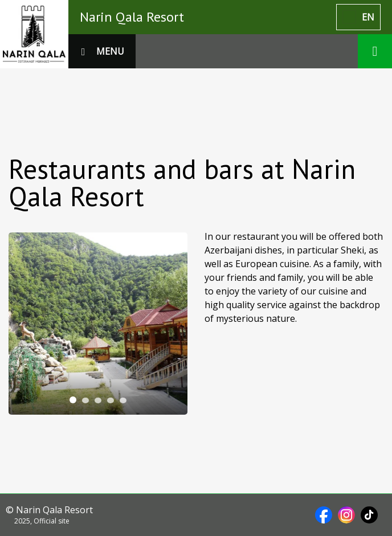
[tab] (73, 400)
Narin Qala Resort (132, 17)
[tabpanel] (98, 324)
